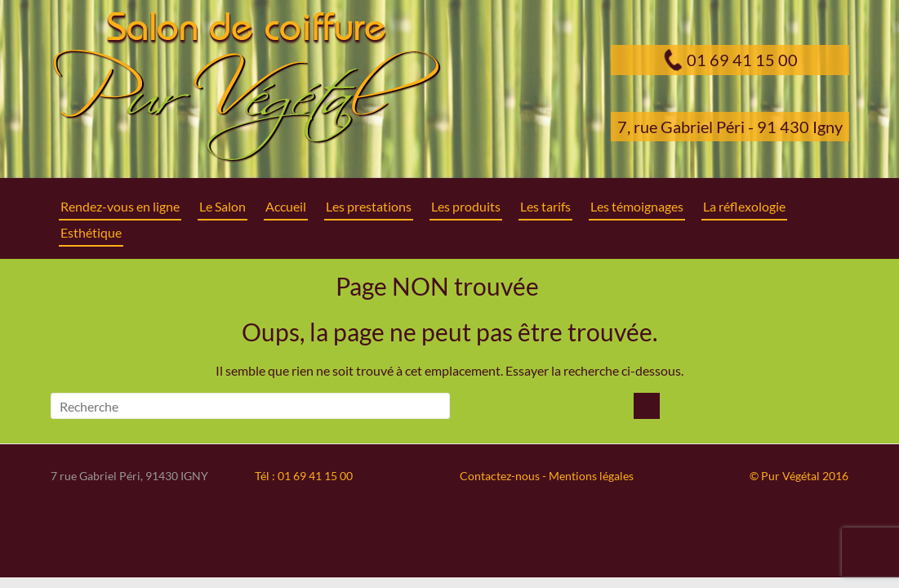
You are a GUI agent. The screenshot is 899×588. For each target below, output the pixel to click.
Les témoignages (637, 206)
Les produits (466, 206)
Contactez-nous (500, 476)
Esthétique (91, 232)
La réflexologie (744, 206)
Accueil (286, 206)
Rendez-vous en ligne (120, 206)
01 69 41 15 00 (742, 60)
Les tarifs (545, 206)
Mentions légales (591, 476)
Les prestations (369, 206)
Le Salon (223, 206)
